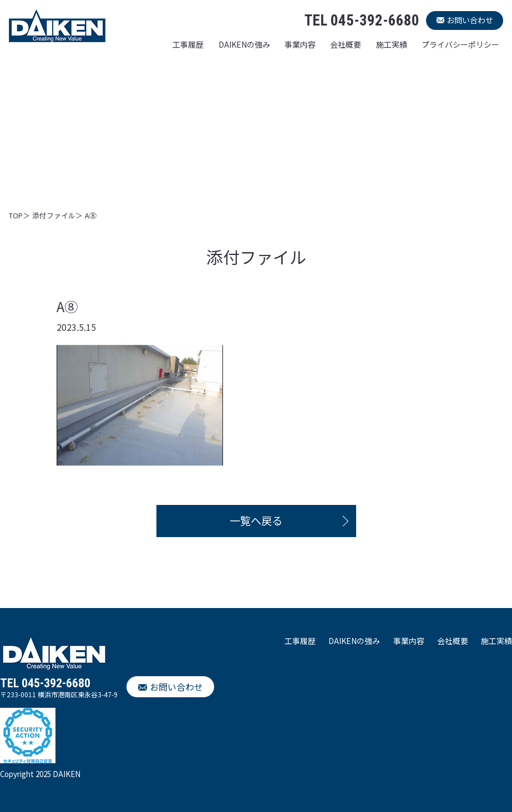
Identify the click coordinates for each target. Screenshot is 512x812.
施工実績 (392, 44)
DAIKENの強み (244, 44)
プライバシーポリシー (460, 44)
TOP (16, 215)
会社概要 (346, 44)
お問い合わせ (470, 20)
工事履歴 (188, 44)
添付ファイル (54, 215)
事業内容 (300, 44)
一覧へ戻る (256, 520)
